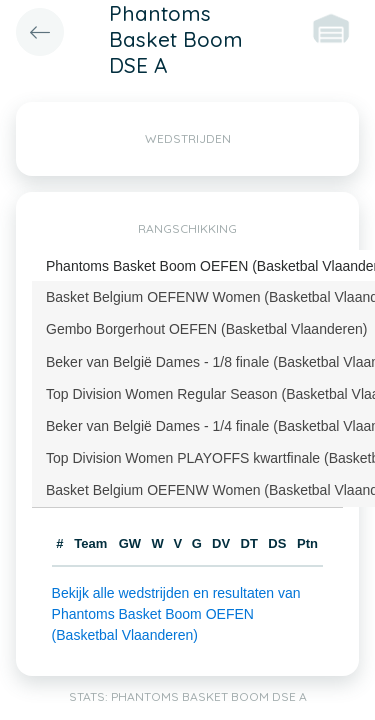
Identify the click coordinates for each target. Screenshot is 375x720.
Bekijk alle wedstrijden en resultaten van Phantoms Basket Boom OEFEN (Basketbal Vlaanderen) (176, 614)
